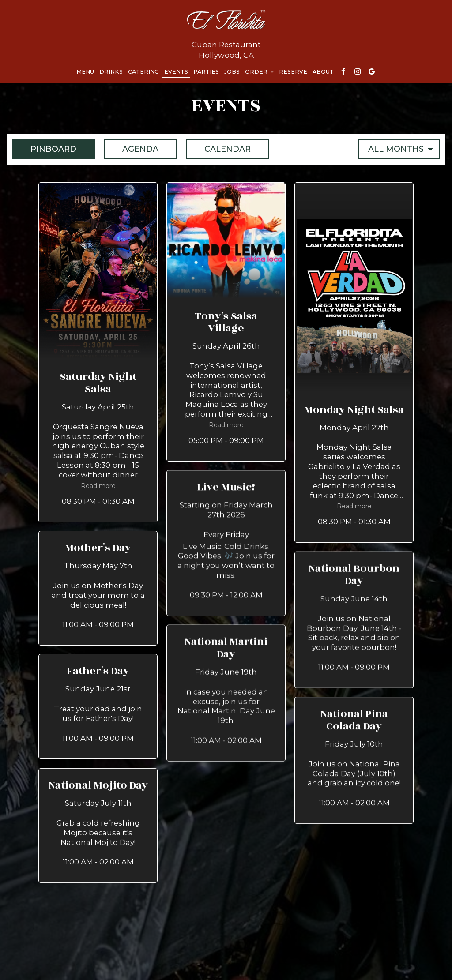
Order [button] (259, 72)
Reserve (293, 72)
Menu (85, 72)
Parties (206, 72)
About (323, 72)
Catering (143, 72)
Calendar (218, 149)
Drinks (111, 72)
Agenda (131, 149)
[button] (98, 352)
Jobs (232, 72)
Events (176, 72)
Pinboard (44, 149)
